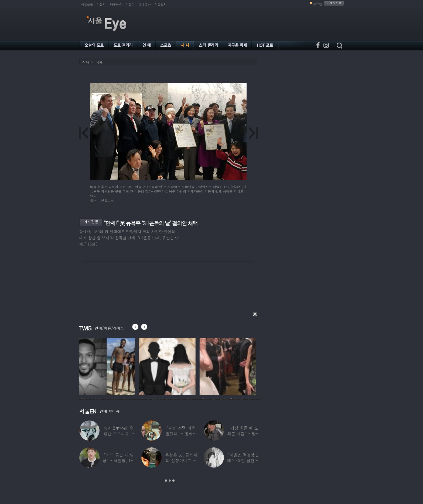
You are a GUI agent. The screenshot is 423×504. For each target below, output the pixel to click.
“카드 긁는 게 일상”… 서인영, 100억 (119, 460)
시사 (86, 62)
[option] (108, 366)
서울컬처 (161, 4)
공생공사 (145, 4)
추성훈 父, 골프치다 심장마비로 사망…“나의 (181, 460)
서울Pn (102, 4)
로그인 (318, 4)
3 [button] (173, 481)
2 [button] (170, 481)
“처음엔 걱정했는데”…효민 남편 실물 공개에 (243, 460)
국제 (99, 62)
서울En (130, 4)
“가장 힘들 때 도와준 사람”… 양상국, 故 (243, 434)
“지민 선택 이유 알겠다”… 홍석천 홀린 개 (181, 434)
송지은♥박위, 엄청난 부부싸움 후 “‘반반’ (119, 434)
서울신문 (87, 4)
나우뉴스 (116, 4)
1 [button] (166, 481)
